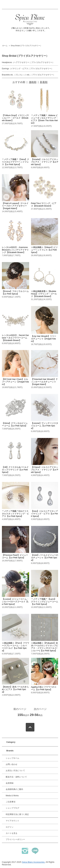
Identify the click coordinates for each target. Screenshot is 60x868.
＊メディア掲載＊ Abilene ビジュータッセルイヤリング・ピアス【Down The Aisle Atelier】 (45, 119)
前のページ (20, 709)
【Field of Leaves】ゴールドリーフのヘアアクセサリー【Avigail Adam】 (15, 206)
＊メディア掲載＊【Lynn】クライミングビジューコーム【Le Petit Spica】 (45, 602)
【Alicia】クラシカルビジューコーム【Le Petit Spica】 (15, 424)
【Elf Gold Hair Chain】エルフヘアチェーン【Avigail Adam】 (15, 382)
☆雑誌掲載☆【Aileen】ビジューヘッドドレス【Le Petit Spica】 (44, 250)
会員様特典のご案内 (14, 789)
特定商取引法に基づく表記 (17, 814)
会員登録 (10, 783)
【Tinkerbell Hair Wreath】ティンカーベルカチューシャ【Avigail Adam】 (44, 382)
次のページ (40, 709)
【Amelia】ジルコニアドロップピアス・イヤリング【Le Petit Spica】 (45, 162)
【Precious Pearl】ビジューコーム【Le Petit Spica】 (15, 556)
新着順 (44, 82)
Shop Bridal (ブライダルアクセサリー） (26, 46)
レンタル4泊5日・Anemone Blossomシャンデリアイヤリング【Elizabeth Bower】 (15, 250)
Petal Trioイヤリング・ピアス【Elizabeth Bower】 (44, 205)
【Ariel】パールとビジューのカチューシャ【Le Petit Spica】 (45, 558)
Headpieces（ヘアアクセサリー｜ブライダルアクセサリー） (28, 62)
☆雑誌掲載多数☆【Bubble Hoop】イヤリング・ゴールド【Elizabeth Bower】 (44, 294)
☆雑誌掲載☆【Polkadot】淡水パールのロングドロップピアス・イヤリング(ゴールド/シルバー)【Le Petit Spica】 (45, 647)
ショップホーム (12, 758)
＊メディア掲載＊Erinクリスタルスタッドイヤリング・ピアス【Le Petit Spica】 (15, 514)
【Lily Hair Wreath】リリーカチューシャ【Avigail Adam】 (44, 339)
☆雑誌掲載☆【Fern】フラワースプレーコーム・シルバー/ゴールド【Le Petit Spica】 (16, 647)
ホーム (5, 46)
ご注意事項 (11, 802)
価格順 (33, 82)
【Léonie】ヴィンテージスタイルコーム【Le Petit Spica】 (45, 426)
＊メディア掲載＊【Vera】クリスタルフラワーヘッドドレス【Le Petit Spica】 (16, 162)
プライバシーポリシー (15, 839)
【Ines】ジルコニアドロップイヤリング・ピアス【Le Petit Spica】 (44, 514)
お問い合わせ (12, 764)
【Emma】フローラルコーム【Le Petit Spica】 (15, 292)
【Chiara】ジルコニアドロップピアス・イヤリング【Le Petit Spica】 (45, 470)
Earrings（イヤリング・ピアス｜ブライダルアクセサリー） (28, 69)
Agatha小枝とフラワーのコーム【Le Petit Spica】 (44, 688)
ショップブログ (12, 808)
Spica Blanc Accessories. (34, 862)
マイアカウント (12, 821)
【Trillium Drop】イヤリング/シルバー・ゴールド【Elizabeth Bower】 (15, 118)
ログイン (10, 827)
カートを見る (12, 833)
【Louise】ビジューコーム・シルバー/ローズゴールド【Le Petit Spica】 (15, 602)
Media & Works (12, 796)
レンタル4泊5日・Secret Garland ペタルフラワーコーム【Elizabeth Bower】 (15, 338)
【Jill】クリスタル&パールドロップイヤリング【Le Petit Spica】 (15, 470)
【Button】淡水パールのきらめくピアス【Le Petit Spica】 (15, 689)
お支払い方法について (15, 771)
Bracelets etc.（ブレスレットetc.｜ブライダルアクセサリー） (28, 75)
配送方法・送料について (16, 777)
